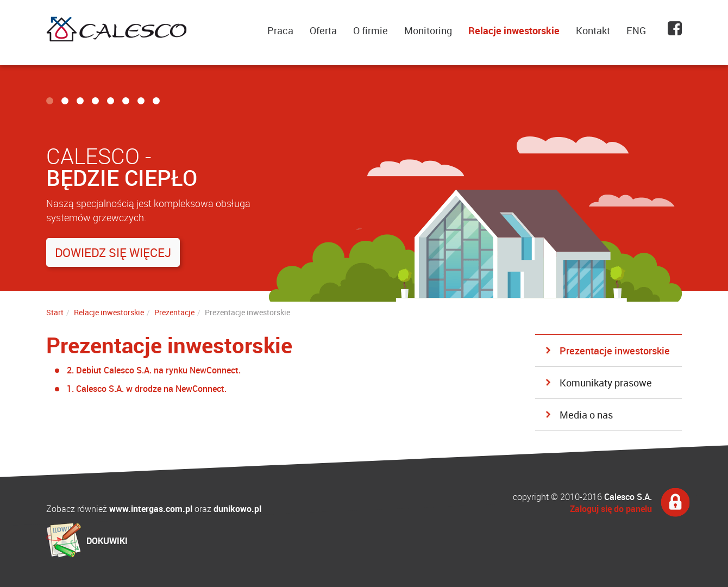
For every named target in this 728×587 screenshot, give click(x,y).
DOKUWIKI (107, 541)
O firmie (371, 30)
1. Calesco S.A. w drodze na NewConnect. (147, 389)
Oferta (323, 30)
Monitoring (428, 30)
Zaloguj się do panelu (611, 509)
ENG (636, 30)
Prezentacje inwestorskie (615, 351)
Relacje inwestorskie (514, 30)
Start (55, 312)
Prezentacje (174, 312)
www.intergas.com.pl (151, 509)
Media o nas (586, 415)
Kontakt (593, 30)
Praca (280, 30)
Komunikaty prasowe (606, 383)
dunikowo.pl (237, 509)
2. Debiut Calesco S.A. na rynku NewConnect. (154, 370)
